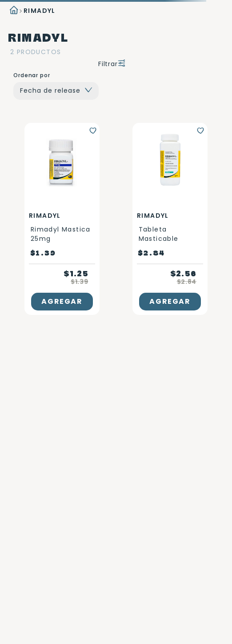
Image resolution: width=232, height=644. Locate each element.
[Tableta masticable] (170, 219)
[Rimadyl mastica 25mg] (62, 219)
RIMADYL (40, 11)
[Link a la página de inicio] (13, 11)
